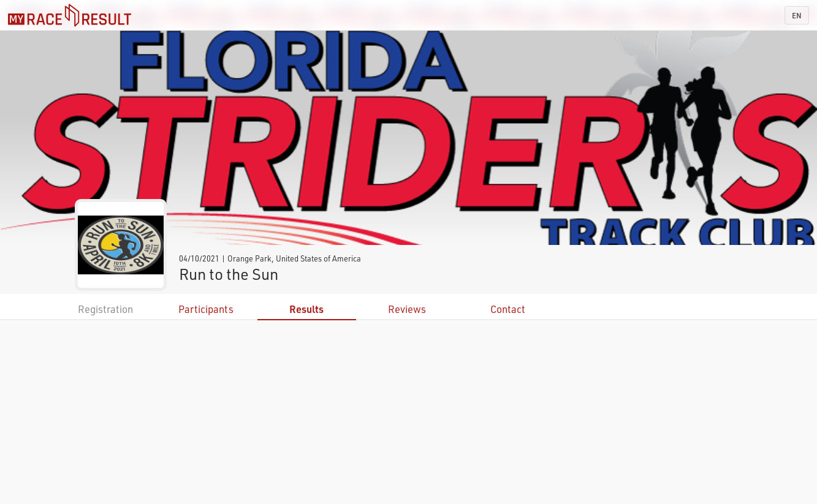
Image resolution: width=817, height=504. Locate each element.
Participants (206, 309)
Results (306, 309)
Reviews (407, 309)
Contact (508, 309)
